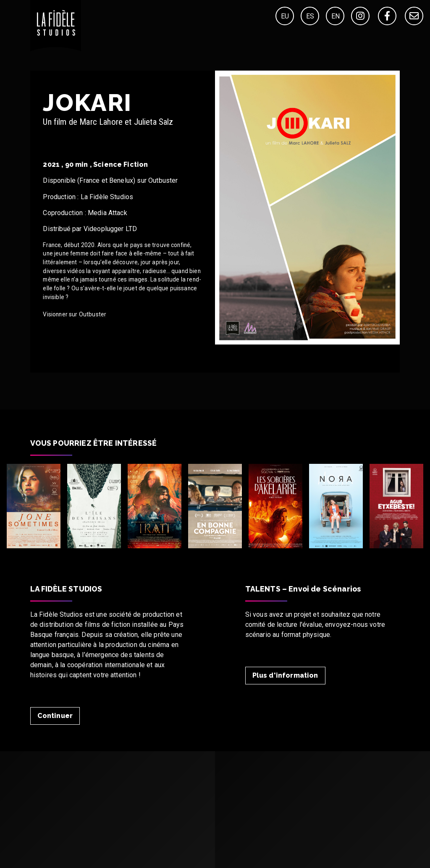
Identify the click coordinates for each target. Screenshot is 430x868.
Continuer (55, 716)
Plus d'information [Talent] (285, 675)
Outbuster (92, 314)
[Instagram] (360, 16)
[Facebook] (387, 16)
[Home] (56, 49)
